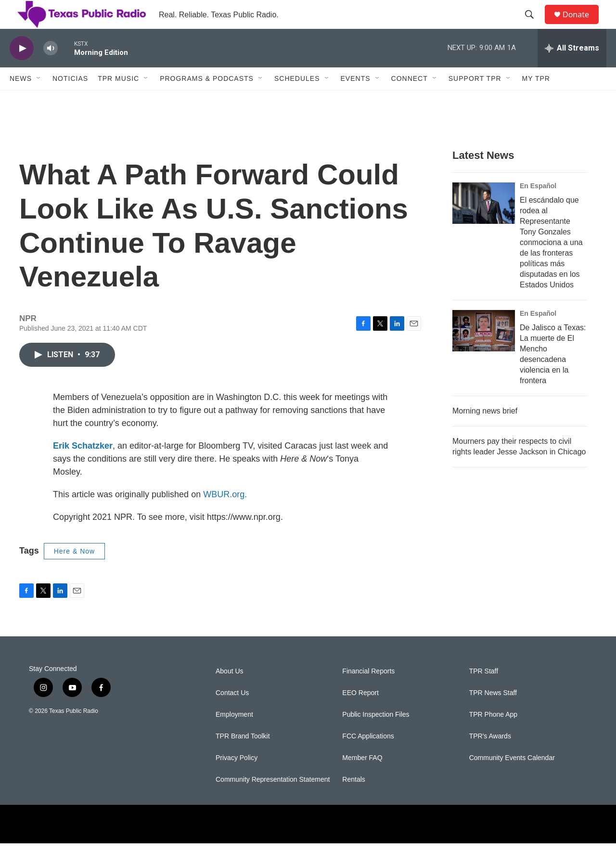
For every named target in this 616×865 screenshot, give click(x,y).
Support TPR (475, 100)
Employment (234, 736)
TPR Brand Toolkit (243, 758)
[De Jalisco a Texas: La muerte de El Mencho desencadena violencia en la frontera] (484, 352)
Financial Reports (368, 693)
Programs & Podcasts (207, 100)
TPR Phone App (493, 736)
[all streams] (572, 70)
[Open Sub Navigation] (39, 100)
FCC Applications (368, 758)
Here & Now (74, 573)
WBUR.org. (225, 516)
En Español (538, 207)
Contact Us (232, 715)
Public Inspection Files (376, 736)
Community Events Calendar (512, 780)
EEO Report (360, 715)
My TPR (536, 100)
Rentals (353, 801)
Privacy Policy (237, 780)
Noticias (70, 100)
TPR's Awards (490, 758)
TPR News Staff (493, 715)
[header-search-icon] (534, 26)
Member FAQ (362, 780)
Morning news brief (485, 432)
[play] (22, 70)
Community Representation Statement (273, 801)
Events (356, 100)
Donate (582, 25)
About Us (230, 693)
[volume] (51, 70)
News (21, 100)
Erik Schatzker (83, 467)
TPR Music (118, 100)
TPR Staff (484, 693)
